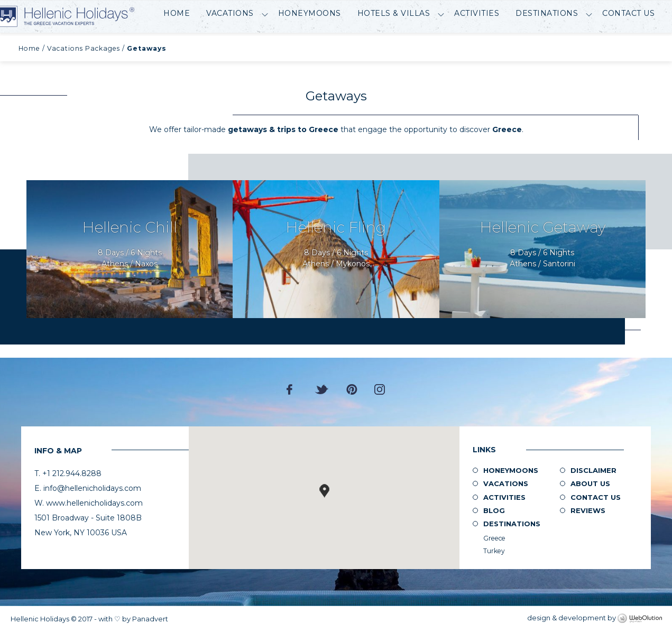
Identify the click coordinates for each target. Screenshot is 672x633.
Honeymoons (310, 46)
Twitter (322, 389)
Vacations (230, 46)
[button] (324, 491)
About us (590, 483)
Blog (494, 510)
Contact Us (628, 46)
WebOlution (640, 619)
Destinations (547, 46)
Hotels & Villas (394, 46)
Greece (494, 538)
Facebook (292, 389)
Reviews (588, 510)
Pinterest (352, 389)
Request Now (130, 249)
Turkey (494, 551)
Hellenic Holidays (85, 17)
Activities (477, 46)
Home (177, 46)
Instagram (380, 389)
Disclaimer (593, 470)
